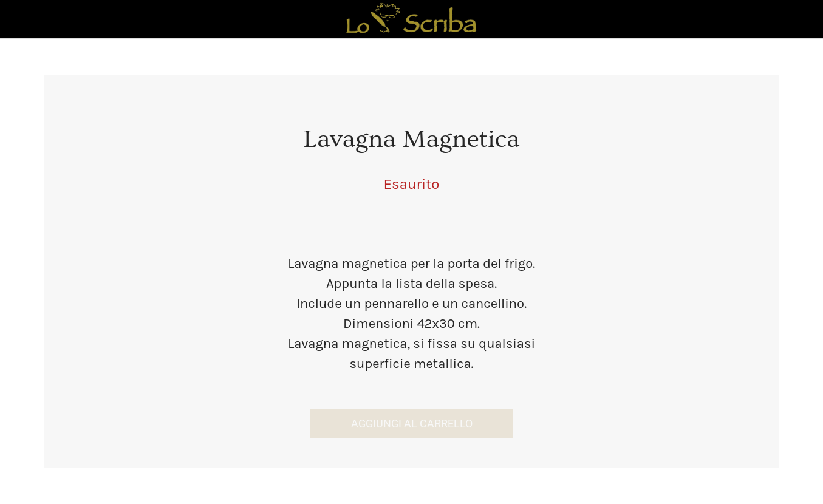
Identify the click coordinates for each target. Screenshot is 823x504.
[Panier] (791, 19)
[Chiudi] (19, 19)
